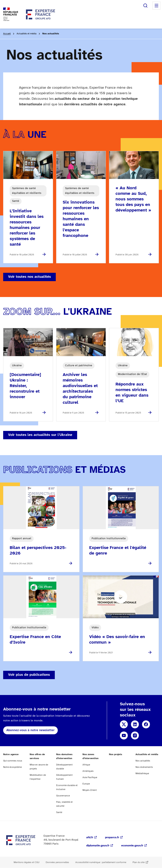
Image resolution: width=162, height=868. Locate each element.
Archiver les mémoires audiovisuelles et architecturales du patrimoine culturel (80, 389)
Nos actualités (143, 761)
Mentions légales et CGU (27, 862)
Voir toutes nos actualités (29, 277)
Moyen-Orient (90, 790)
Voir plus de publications (29, 675)
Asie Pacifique (90, 777)
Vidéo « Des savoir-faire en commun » (117, 640)
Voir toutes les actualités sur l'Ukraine (40, 435)
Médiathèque (142, 773)
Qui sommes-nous (13, 761)
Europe (86, 784)
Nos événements (144, 767)
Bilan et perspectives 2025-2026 (38, 551)
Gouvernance (63, 796)
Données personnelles (57, 862)
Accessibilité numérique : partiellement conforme (101, 862)
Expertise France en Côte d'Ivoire (35, 640)
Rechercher (145, 6)
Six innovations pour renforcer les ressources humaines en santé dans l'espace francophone (81, 219)
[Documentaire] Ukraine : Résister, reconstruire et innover (25, 386)
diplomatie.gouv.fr (98, 846)
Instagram (135, 735)
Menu (156, 6)
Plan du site (139, 862)
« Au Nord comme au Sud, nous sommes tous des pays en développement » (133, 199)
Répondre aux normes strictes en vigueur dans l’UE (132, 393)
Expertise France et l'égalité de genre (118, 551)
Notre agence (11, 754)
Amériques (88, 771)
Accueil (7, 34)
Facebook (146, 724)
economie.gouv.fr (132, 846)
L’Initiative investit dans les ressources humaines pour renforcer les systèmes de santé (27, 228)
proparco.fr (112, 838)
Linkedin (135, 724)
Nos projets (116, 754)
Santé (59, 812)
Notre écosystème (12, 767)
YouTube (124, 735)
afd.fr (90, 838)
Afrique (86, 765)
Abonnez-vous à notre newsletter (30, 730)
